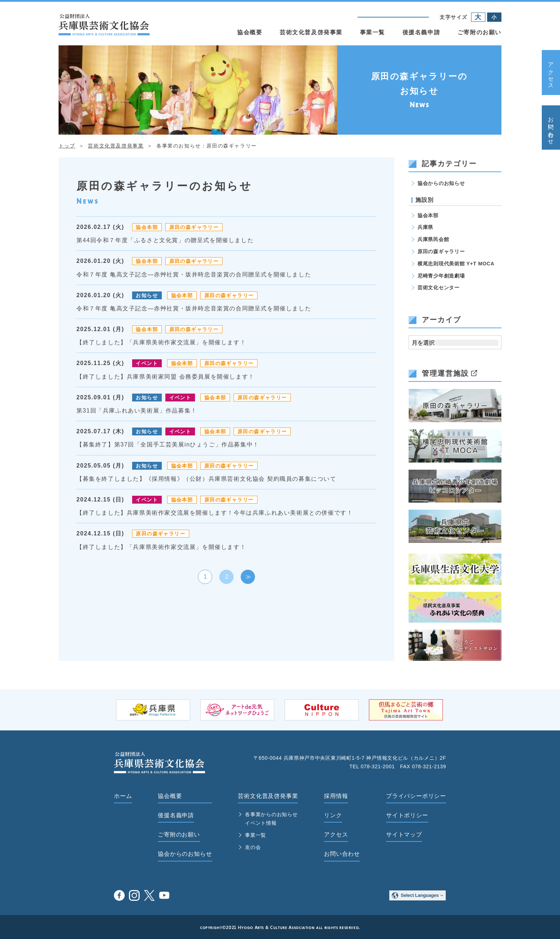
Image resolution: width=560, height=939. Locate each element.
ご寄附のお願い (479, 32)
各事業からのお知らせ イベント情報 (271, 819)
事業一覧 (372, 32)
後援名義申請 (421, 32)
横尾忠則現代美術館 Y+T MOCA (456, 264)
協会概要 (250, 32)
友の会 (253, 847)
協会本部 (147, 227)
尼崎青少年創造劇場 (441, 276)
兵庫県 (425, 227)
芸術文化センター (439, 288)
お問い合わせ (551, 128)
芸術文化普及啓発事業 (311, 32)
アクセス (551, 73)
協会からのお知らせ (441, 183)
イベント (147, 363)
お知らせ (147, 295)
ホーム (123, 796)
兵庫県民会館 (433, 239)
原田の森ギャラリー (194, 227)
